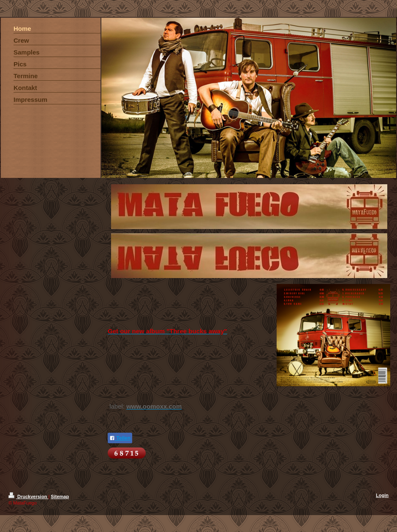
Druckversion (28, 497)
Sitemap (60, 497)
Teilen (120, 438)
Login (382, 495)
